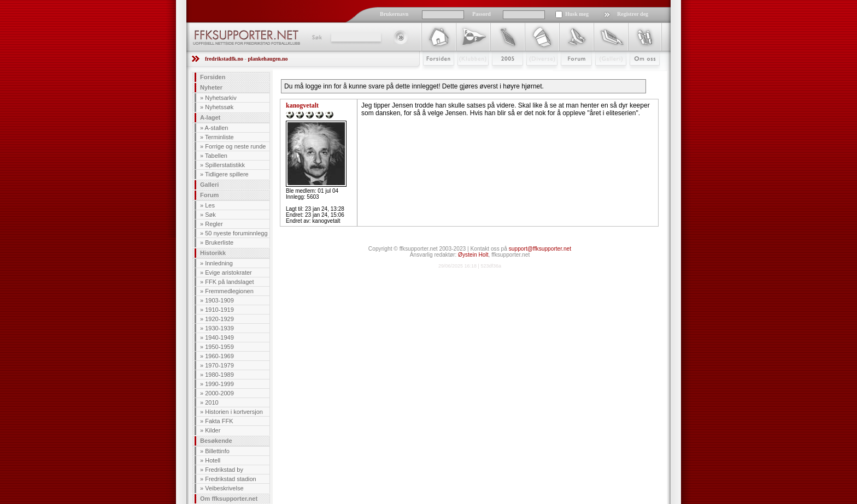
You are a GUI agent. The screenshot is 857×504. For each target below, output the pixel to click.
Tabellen (216, 156)
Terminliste (219, 137)
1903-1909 (219, 300)
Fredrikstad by (224, 470)
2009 (498, 75)
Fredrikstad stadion (231, 479)
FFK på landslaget (229, 282)
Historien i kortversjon (234, 412)
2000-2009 (219, 393)
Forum (569, 75)
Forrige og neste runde (235, 146)
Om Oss (640, 75)
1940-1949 (219, 337)
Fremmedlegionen (229, 291)
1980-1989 (219, 375)
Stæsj (533, 75)
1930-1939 (219, 328)
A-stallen (217, 128)
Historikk (213, 253)
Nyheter (211, 87)
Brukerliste (219, 242)
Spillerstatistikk (225, 165)
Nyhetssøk (219, 107)
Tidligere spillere (227, 174)
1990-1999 (219, 384)
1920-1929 (219, 319)
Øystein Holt (473, 255)
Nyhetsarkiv (221, 98)
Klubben (468, 75)
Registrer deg (633, 14)
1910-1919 (219, 310)
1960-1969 (219, 356)
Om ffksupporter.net (229, 499)
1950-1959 (219, 347)
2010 (212, 402)
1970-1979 (219, 365)
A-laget (210, 117)
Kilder (213, 430)
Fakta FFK (219, 421)
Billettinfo (217, 451)
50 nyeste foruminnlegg (236, 233)
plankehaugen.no (268, 59)
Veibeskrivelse (224, 488)
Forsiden (434, 75)
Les (210, 205)
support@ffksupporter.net (540, 249)
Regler (214, 224)
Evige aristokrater (228, 272)
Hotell (213, 460)
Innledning (219, 263)
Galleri (603, 75)
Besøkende (216, 441)
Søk (316, 37)
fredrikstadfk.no (224, 59)
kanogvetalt (302, 105)
